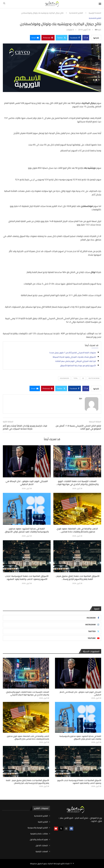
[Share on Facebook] (75, 38)
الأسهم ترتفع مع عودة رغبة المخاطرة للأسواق (78, 365)
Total (76, 378)
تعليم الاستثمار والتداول (39, 840)
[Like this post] (85, 38)
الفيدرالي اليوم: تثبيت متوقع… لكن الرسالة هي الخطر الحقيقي (27, 483)
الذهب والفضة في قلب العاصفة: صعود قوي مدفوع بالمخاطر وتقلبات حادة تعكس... (77, 530)
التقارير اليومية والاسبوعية (38, 828)
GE (83, 378)
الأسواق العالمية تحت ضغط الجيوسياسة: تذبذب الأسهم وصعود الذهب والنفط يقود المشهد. (27, 578)
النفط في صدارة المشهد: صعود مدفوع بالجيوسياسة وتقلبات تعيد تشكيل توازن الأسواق (27, 530)
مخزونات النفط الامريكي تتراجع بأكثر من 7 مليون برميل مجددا (73, 353)
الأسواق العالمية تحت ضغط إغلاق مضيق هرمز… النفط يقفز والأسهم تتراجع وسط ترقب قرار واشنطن (27, 782)
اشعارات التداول (42, 845)
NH (96, 30)
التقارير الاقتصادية (76, 13)
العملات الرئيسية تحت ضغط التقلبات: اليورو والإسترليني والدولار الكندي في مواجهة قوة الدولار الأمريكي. (28, 693)
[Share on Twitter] (62, 38)
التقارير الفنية (43, 822)
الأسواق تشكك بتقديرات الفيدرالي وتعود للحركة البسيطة (74, 357)
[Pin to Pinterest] (48, 38)
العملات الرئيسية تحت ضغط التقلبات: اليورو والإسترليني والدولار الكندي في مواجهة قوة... (77, 483)
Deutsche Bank (94, 378)
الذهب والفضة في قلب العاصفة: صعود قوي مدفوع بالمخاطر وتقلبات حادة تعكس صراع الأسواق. (28, 738)
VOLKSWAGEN (64, 378)
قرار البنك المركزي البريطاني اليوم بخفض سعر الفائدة (76, 361)
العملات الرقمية (42, 851)
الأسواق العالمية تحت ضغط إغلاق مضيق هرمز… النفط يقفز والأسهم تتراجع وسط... (77, 578)
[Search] (4, 4)
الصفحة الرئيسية (95, 13)
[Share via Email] (35, 38)
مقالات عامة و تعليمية (39, 834)
